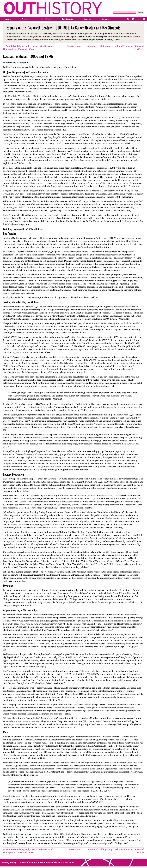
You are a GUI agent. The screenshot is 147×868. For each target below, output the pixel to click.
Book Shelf (46, 19)
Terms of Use (26, 862)
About (9, 19)
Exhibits (26, 19)
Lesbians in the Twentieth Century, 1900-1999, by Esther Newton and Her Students (62, 28)
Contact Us (69, 862)
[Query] (125, 12)
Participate (68, 19)
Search (141, 12)
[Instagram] (139, 19)
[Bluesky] (144, 19)
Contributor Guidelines (48, 862)
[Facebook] (128, 19)
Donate (105, 19)
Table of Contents (74, 46)
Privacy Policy (9, 862)
